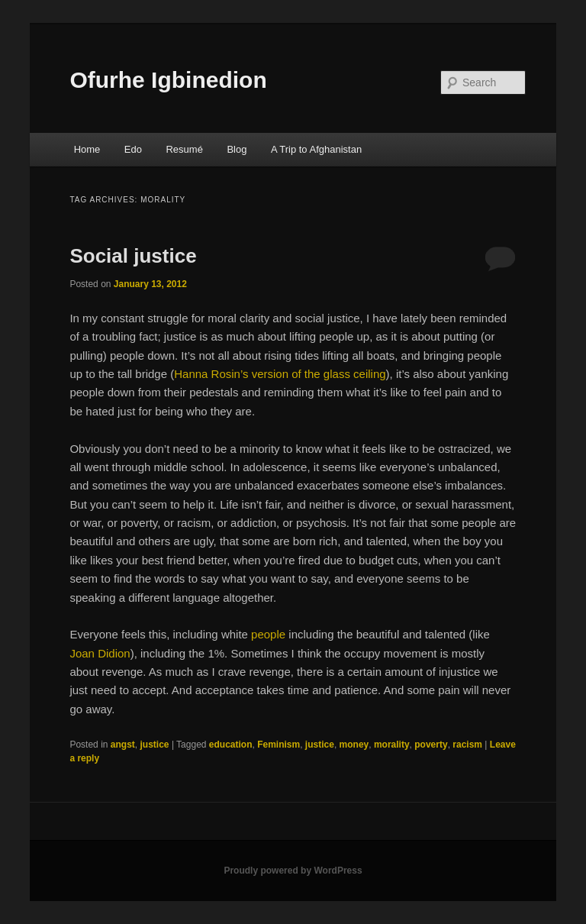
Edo (133, 149)
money (354, 745)
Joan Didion (100, 653)
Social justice (133, 256)
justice (155, 745)
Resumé (184, 149)
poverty (431, 745)
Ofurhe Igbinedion (168, 80)
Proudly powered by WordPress (293, 871)
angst (123, 745)
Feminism (279, 745)
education (231, 745)
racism (467, 745)
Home (87, 149)
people (268, 634)
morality (392, 745)
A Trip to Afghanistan (316, 149)
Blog (237, 149)
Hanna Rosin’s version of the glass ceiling (280, 374)
